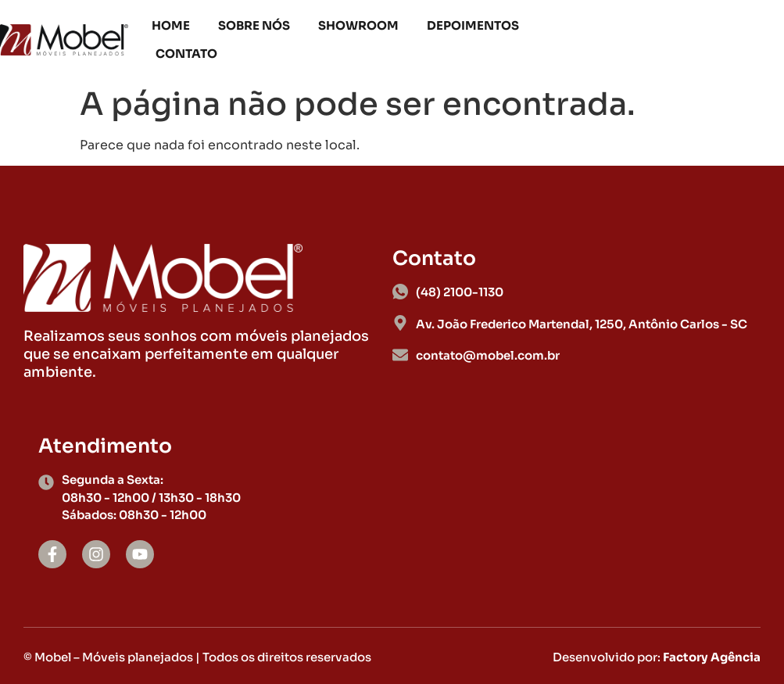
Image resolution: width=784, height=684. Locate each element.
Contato (186, 54)
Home (171, 25)
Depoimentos (473, 25)
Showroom (358, 25)
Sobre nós (254, 25)
